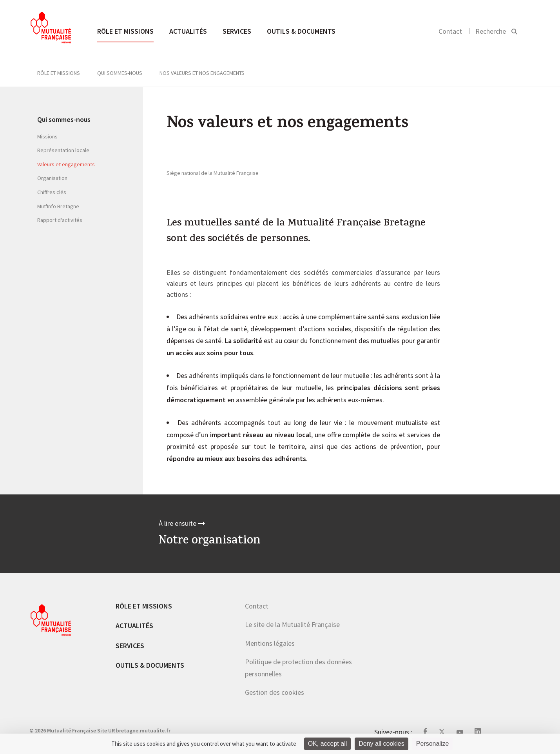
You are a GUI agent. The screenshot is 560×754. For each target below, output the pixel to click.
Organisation (52, 178)
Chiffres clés (52, 192)
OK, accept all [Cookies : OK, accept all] (328, 744)
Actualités (188, 31)
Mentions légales (270, 643)
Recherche (491, 31)
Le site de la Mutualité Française (292, 624)
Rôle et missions (125, 31)
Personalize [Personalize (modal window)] (433, 744)
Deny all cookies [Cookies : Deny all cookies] (381, 744)
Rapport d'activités (60, 220)
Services (237, 31)
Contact (450, 31)
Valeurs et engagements (66, 164)
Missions (47, 136)
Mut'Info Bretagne (58, 206)
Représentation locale (63, 150)
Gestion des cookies (275, 692)
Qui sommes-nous (120, 73)
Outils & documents (301, 31)
